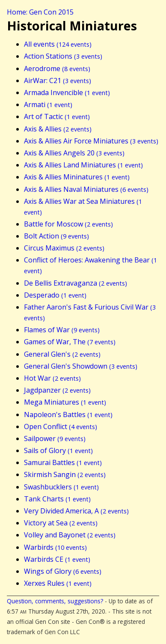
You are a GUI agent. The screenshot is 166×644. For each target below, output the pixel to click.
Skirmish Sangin (65, 474)
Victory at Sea (61, 523)
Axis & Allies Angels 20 (74, 153)
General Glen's (62, 354)
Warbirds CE (57, 559)
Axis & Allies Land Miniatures (83, 165)
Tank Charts (57, 499)
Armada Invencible (67, 92)
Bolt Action (56, 236)
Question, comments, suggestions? (55, 601)
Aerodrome (57, 69)
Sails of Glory (58, 450)
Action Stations (63, 56)
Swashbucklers (61, 487)
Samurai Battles (63, 462)
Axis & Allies (58, 129)
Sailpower (55, 438)
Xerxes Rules (58, 583)
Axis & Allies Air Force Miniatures (91, 141)
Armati (48, 104)
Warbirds (55, 547)
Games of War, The (70, 342)
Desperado (55, 295)
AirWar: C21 (58, 80)
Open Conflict (61, 426)
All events (58, 44)
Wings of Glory (63, 571)
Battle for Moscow (68, 224)
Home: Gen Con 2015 (40, 12)
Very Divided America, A (76, 511)
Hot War (52, 378)
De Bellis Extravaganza (76, 283)
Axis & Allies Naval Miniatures (86, 189)
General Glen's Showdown (81, 366)
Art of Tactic (57, 116)
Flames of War (62, 330)
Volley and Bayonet (70, 535)
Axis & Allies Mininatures (77, 177)
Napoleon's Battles (68, 414)
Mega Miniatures (65, 402)
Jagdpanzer (57, 390)
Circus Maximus (64, 248)
